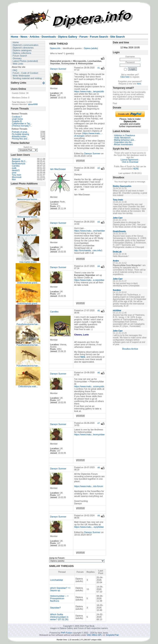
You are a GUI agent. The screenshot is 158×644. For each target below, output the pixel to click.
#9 (99, 516)
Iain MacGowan (58, 169)
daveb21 (16, 170)
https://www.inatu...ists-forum (89, 486)
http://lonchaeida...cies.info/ (88, 250)
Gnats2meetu (119, 231)
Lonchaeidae (56, 580)
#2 (99, 168)
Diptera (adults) (91, 48)
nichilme (117, 310)
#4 (99, 266)
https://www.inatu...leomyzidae (89, 434)
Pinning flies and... (20, 139)
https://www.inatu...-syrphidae (89, 527)
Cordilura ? (17, 117)
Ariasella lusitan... (20, 137)
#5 (99, 311)
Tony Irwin (17, 175)
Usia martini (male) (28, 262)
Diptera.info (55, 48)
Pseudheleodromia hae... (28, 324)
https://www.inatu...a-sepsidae (89, 280)
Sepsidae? (55, 608)
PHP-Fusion (66, 633)
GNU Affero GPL (94, 635)
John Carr (118, 218)
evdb (14, 168)
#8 (99, 468)
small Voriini (17, 119)
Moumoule (17, 177)
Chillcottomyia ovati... (28, 387)
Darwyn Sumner (58, 69)
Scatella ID (17, 121)
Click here (125, 77)
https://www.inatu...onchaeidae (89, 231)
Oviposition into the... (124, 142)
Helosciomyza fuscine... (28, 199)
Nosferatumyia (19, 164)
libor (14, 179)
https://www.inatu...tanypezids (89, 91)
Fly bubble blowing (20, 134)
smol (14, 173)
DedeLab (16, 159)
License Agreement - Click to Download (130, 161)
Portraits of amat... (20, 132)
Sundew (117, 290)
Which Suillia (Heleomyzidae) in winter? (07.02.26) (59, 617)
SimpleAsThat (112, 635)
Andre (116, 261)
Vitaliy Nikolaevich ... (123, 138)
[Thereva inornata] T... (22, 126)
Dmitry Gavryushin (122, 186)
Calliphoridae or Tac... (22, 124)
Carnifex (16, 166)
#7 (99, 423)
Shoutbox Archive (130, 349)
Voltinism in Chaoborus (124, 135)
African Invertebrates (123, 145)
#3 (99, 222)
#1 (99, 68)
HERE (136, 169)
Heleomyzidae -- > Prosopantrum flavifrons (59, 598)
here (139, 84)
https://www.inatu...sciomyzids (89, 386)
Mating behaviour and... (125, 140)
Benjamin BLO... (19, 161)
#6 (99, 373)
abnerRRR (33, 104)
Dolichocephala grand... (28, 283)
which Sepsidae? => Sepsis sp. (60, 589)
